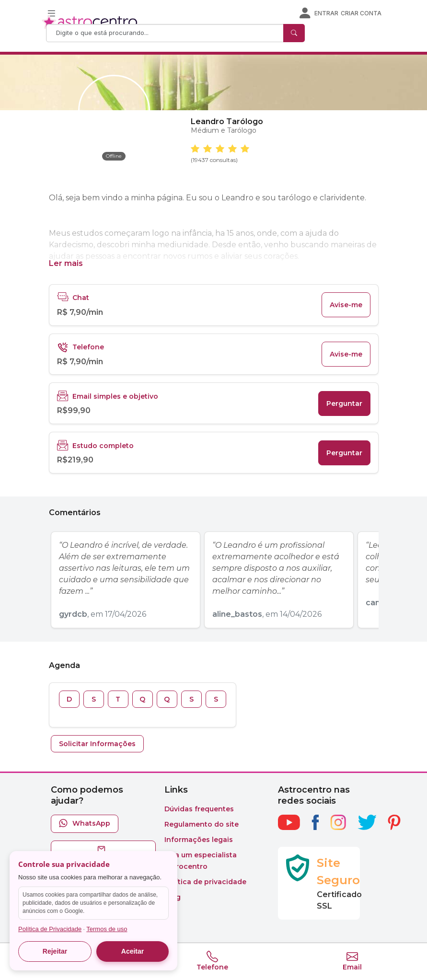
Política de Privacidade (50, 929)
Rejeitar (55, 951)
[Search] (166, 33)
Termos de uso (107, 929)
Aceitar (133, 951)
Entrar (326, 13)
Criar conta (361, 13)
